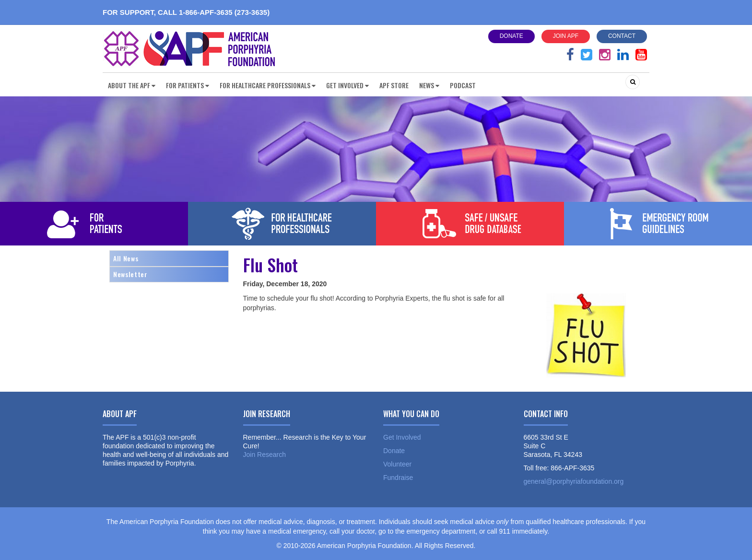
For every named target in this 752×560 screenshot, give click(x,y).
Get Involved (402, 437)
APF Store (394, 85)
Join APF (566, 36)
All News (126, 258)
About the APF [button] (132, 85)
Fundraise (398, 478)
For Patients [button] (188, 85)
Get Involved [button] (347, 85)
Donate (511, 36)
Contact (622, 36)
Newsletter (130, 274)
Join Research (265, 455)
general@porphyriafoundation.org (574, 481)
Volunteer (397, 464)
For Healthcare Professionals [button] (268, 85)
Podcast (463, 85)
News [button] (429, 85)
